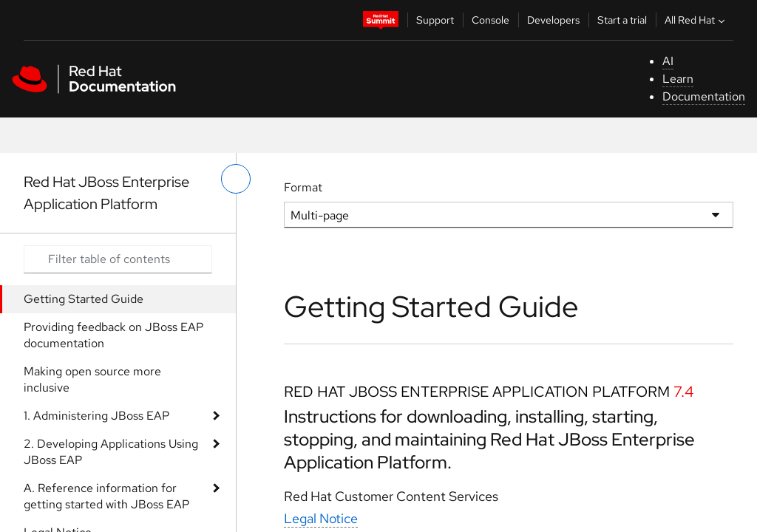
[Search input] (118, 259)
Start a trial (622, 20)
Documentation (704, 96)
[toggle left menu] (236, 179)
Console (490, 20)
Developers (553, 20)
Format (303, 187)
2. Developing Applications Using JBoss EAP (111, 452)
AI (668, 61)
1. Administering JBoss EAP (96, 416)
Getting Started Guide (84, 299)
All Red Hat (696, 20)
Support (435, 20)
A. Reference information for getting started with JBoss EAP (106, 496)
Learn (678, 79)
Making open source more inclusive (92, 379)
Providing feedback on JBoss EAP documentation (113, 335)
